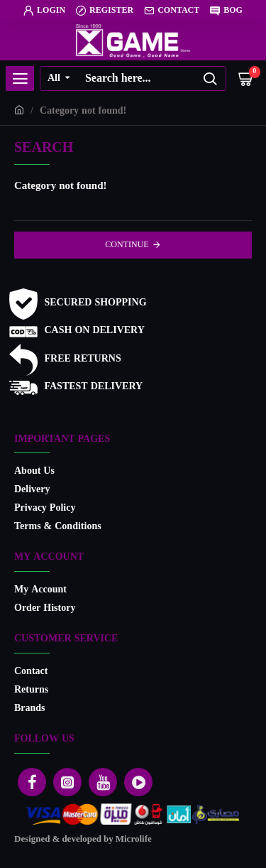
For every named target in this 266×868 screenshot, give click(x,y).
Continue (127, 245)
